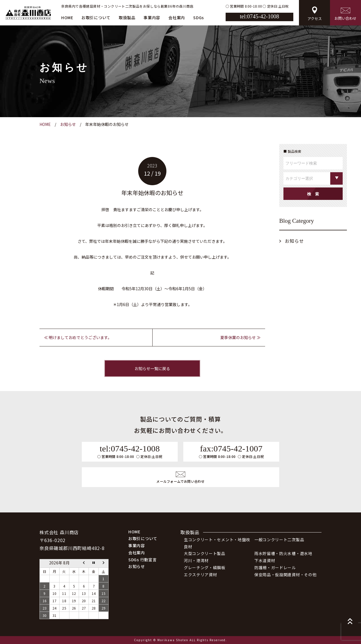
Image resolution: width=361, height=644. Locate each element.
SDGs (199, 18)
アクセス (315, 14)
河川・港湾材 (196, 560)
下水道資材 (265, 560)
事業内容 (152, 18)
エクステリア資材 (201, 575)
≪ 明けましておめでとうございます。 (78, 337)
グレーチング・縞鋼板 (205, 567)
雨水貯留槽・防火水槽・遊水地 (283, 553)
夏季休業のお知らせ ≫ (240, 337)
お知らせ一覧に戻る (152, 368)
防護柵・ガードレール (275, 567)
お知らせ (294, 241)
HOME (67, 18)
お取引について (96, 18)
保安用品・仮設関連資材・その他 (286, 575)
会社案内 (177, 18)
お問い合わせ (345, 14)
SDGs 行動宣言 (142, 560)
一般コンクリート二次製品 (279, 540)
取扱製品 (127, 18)
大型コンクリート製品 (205, 553)
